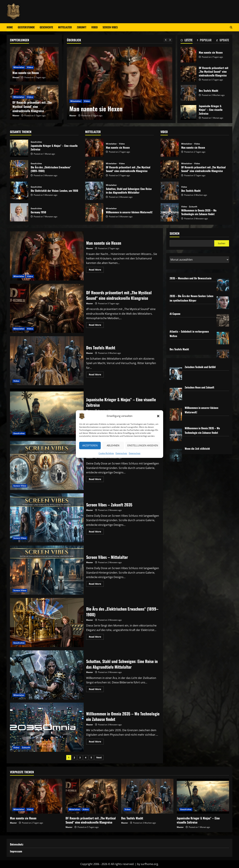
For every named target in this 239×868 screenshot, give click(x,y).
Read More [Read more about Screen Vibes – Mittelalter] (96, 584)
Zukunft (82, 27)
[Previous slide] (166, 40)
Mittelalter (65, 27)
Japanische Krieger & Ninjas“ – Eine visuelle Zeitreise (188, 112)
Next (99, 757)
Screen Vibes (110, 27)
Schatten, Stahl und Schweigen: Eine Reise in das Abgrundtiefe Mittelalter (94, 191)
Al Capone (175, 314)
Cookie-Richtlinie (106, 453)
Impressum (16, 851)
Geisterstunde (26, 27)
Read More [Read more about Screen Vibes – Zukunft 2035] (96, 532)
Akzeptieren (90, 445)
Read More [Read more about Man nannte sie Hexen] (96, 270)
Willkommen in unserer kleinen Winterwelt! (94, 212)
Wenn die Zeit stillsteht (197, 449)
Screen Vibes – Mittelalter (47, 570)
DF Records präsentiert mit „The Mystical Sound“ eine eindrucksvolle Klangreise (188, 74)
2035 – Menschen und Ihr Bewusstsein (191, 278)
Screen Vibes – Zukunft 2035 (47, 518)
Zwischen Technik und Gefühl (200, 367)
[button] (158, 416)
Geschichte (46, 27)
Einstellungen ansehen (143, 445)
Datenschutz (121, 453)
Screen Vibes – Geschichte (47, 465)
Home (10, 27)
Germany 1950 (19, 212)
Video (94, 27)
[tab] (187, 41)
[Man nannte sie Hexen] (120, 83)
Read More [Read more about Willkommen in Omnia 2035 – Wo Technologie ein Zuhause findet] (96, 742)
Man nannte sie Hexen (96, 109)
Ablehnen (113, 445)
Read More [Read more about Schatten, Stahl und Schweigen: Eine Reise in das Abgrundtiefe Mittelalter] (96, 690)
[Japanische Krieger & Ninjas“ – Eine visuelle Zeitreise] (203, 796)
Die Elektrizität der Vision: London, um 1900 (19, 191)
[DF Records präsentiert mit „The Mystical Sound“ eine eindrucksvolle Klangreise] (92, 796)
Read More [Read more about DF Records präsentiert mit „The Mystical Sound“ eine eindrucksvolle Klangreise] (96, 325)
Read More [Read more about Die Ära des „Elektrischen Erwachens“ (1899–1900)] (96, 637)
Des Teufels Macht (188, 93)
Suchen (175, 233)
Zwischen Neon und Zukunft (199, 387)
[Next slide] (170, 40)
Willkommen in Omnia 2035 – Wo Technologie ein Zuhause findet (170, 212)
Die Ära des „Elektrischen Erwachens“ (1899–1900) (19, 169)
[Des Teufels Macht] (147, 796)
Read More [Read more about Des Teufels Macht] (96, 375)
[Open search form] (231, 27)
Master (73, 116)
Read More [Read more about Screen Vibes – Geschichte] (96, 480)
